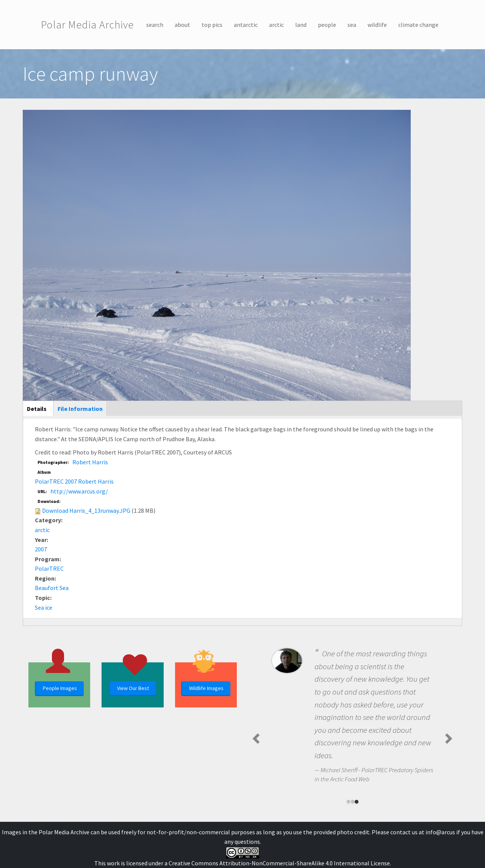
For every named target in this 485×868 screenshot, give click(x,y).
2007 (41, 549)
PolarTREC (49, 568)
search (155, 25)
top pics (212, 25)
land (301, 25)
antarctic (246, 25)
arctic (276, 25)
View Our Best (133, 688)
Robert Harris (90, 462)
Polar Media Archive (87, 25)
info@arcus (440, 832)
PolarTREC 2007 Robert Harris (74, 481)
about (182, 25)
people (327, 25)
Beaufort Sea (52, 588)
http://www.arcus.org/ (79, 491)
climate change (418, 25)
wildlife (377, 25)
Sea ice (44, 607)
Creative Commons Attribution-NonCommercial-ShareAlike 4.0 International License (279, 863)
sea (352, 25)
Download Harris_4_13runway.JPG (86, 510)
